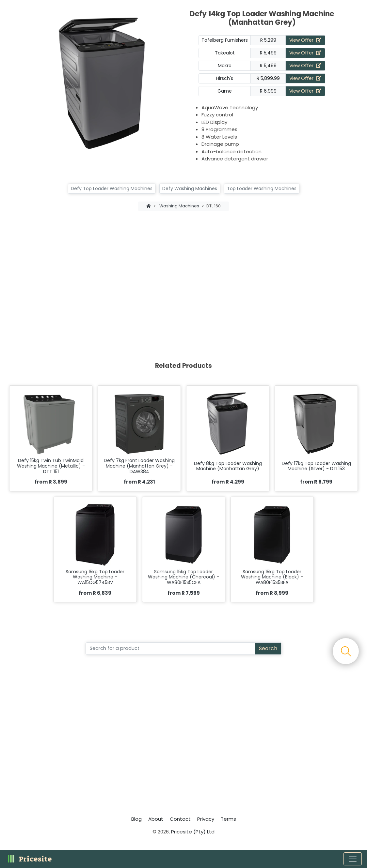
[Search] (170, 649)
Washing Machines (179, 206)
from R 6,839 (95, 593)
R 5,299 (268, 40)
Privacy (206, 819)
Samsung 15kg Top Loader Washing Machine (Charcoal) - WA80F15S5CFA (183, 577)
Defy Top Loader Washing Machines (112, 188)
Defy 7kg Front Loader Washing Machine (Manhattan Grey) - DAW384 (139, 466)
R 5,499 (268, 53)
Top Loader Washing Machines (262, 188)
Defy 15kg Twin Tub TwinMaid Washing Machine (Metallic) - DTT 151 (51, 466)
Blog (136, 819)
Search (268, 648)
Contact (180, 819)
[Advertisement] (183, 272)
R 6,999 (268, 91)
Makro (225, 66)
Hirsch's (225, 78)
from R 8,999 (272, 593)
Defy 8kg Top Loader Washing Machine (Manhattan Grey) (228, 466)
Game (225, 91)
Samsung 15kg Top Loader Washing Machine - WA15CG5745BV (95, 577)
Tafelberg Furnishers (225, 40)
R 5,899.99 (268, 78)
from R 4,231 (139, 482)
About (156, 819)
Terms (228, 819)
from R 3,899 (51, 482)
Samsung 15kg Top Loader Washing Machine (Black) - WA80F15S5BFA (272, 577)
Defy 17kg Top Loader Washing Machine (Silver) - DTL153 (316, 466)
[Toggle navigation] (353, 859)
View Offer (305, 40)
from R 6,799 (316, 482)
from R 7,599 (184, 593)
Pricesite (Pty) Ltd (193, 832)
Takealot (225, 53)
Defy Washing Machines (190, 188)
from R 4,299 (228, 482)
